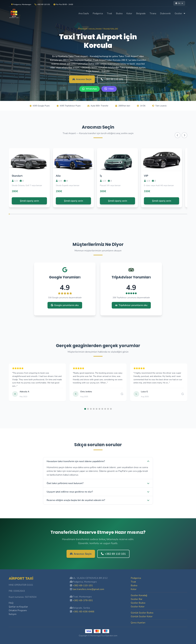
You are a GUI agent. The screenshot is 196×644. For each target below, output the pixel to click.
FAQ (11, 603)
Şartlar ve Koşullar (18, 607)
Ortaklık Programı (18, 610)
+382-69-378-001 (83, 600)
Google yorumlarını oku (65, 305)
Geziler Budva (138, 603)
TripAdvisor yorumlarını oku (131, 305)
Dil (179, 3)
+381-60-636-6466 (83, 612)
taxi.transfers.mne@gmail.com (88, 589)
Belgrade (141, 13)
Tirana (153, 13)
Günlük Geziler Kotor (142, 616)
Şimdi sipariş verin (29, 201)
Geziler (180, 13)
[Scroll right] (184, 135)
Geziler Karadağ (139, 595)
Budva (119, 13)
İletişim (13, 614)
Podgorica (98, 13)
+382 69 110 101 (112, 79)
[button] (85, 409)
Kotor (129, 13)
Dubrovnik (165, 13)
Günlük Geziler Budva (142, 613)
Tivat (109, 13)
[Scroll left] (178, 135)
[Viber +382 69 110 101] (109, 89)
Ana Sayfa (84, 13)
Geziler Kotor (138, 607)
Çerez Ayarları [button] (138, 623)
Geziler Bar (137, 599)
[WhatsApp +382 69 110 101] (89, 89)
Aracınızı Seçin (82, 79)
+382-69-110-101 (83, 586)
